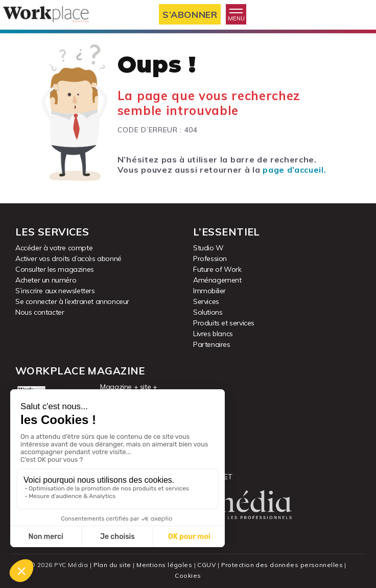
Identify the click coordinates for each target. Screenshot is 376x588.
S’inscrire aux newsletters (55, 291)
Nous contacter (40, 312)
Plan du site (112, 565)
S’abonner (190, 15)
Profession (210, 258)
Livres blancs (213, 334)
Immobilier (209, 291)
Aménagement (217, 280)
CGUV (206, 565)
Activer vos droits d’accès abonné (68, 258)
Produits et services (224, 323)
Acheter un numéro (46, 280)
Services (206, 301)
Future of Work (217, 269)
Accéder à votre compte (54, 248)
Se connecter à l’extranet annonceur (72, 301)
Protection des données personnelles (282, 565)
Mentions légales (164, 565)
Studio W (208, 248)
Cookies (188, 575)
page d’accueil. (294, 170)
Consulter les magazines (55, 269)
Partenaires (212, 344)
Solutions (208, 312)
